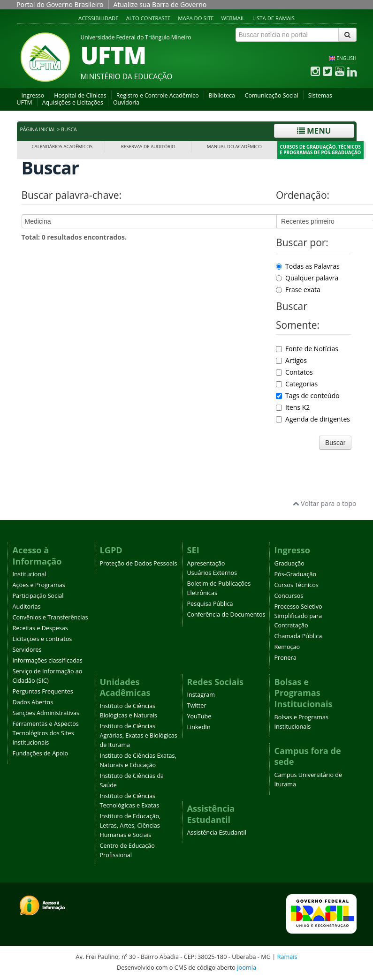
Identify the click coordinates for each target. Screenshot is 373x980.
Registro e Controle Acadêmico (158, 95)
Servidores (27, 650)
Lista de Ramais (274, 18)
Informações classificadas (48, 660)
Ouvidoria (126, 102)
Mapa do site (196, 18)
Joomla (247, 967)
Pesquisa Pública (210, 604)
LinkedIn (199, 727)
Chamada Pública (298, 636)
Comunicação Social (272, 95)
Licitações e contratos (42, 639)
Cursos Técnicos (297, 585)
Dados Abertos (33, 702)
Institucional (30, 574)
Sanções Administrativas (46, 713)
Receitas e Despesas (40, 628)
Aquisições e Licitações (73, 102)
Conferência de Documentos (226, 614)
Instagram (201, 695)
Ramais (287, 957)
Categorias (297, 384)
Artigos (291, 360)
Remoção (287, 647)
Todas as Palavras (308, 266)
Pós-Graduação (296, 574)
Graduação (289, 563)
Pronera (285, 658)
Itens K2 (293, 407)
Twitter (197, 705)
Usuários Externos (212, 573)
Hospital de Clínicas (80, 95)
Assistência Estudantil (217, 833)
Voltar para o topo (324, 503)
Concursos (289, 596)
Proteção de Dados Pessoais (139, 563)
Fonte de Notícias (307, 349)
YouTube (199, 716)
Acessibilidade (99, 18)
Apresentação (206, 563)
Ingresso (33, 95)
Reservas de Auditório (148, 147)
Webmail (233, 18)
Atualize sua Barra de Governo (160, 4)
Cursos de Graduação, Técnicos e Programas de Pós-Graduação (320, 150)
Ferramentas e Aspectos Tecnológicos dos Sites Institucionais (46, 733)
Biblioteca (222, 95)
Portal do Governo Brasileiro (60, 4)
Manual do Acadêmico (234, 147)
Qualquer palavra (307, 278)
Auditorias (27, 607)
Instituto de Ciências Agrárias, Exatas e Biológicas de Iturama (139, 735)
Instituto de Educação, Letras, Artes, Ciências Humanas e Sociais (130, 825)
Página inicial (38, 129)
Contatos (294, 372)
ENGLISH (346, 58)
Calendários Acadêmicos (62, 147)
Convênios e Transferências (50, 617)
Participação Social (38, 596)
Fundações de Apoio (41, 753)
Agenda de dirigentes (313, 419)
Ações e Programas (39, 585)
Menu (314, 131)
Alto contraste (148, 18)
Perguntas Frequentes (43, 691)
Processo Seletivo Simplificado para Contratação (298, 616)
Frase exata (298, 290)
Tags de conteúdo (308, 396)
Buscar (335, 443)
